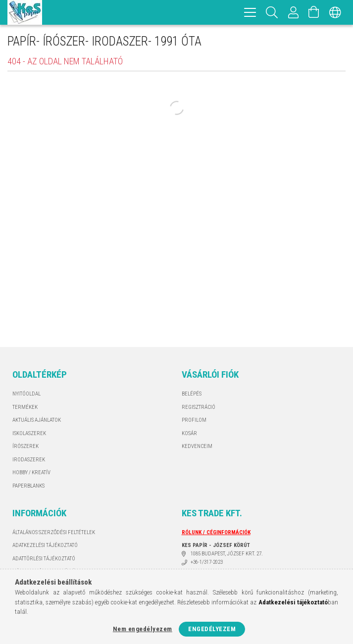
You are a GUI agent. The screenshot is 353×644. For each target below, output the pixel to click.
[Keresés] (272, 12)
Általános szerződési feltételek (54, 532)
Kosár (189, 433)
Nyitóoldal (26, 394)
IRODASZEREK (29, 460)
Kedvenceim (197, 446)
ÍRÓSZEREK (25, 446)
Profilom (194, 420)
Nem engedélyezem (143, 629)
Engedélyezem (212, 629)
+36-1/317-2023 (207, 562)
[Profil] (294, 12)
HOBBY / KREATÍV (31, 472)
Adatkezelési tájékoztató (45, 545)
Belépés (192, 394)
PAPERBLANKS (28, 486)
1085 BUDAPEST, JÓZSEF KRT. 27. (227, 554)
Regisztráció (199, 407)
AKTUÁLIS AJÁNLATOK (37, 420)
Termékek (25, 407)
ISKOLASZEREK (29, 433)
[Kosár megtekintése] (314, 12)
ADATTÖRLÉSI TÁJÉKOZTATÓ (44, 559)
